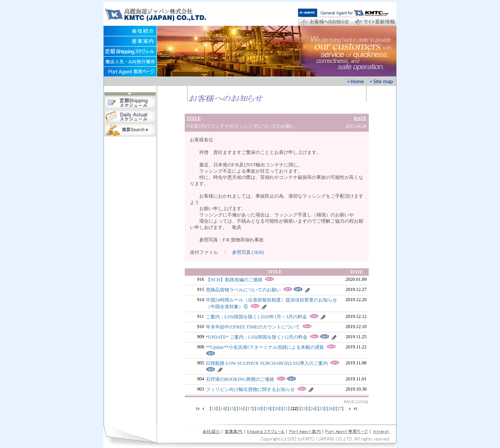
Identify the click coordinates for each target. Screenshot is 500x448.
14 (223, 409)
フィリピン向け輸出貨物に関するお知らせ (250, 389)
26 (330, 409)
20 (277, 409)
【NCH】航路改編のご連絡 (234, 280)
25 (321, 409)
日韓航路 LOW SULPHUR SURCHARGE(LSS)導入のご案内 (267, 363)
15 (232, 409)
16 (241, 409)
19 (268, 409)
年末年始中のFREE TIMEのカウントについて (253, 327)
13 (214, 409)
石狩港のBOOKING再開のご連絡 (240, 379)
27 (339, 409)
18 (259, 409)
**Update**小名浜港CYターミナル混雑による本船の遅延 (265, 347)
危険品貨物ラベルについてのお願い (243, 290)
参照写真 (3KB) (248, 252)
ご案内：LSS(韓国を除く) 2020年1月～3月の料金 (257, 317)
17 (250, 409)
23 (304, 409)
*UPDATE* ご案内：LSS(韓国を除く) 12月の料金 (257, 337)
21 (286, 409)
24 (312, 409)
